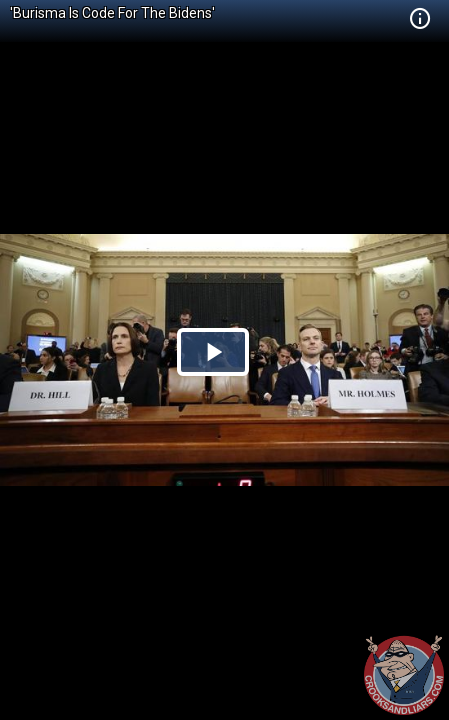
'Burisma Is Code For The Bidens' (112, 13)
